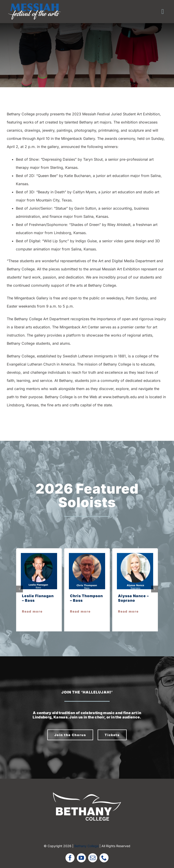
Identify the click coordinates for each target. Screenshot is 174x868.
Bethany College (86, 846)
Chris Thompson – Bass (86, 598)
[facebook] (70, 858)
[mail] (93, 858)
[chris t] (87, 555)
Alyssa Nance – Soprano (133, 598)
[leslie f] (39, 555)
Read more (32, 611)
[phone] (104, 858)
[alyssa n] (135, 555)
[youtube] (81, 858)
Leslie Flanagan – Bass (38, 598)
